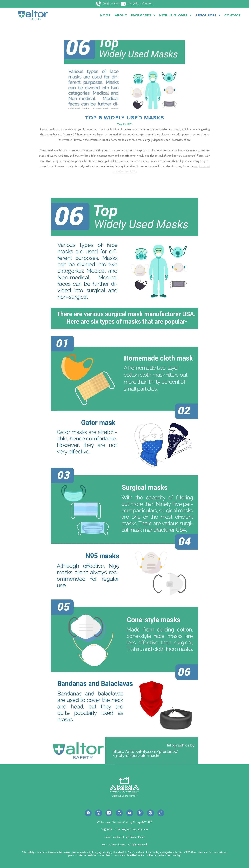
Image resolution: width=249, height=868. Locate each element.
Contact (233, 15)
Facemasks (143, 15)
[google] (119, 813)
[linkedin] (109, 813)
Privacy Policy (137, 837)
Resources (208, 15)
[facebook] (88, 813)
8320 (113, 830)
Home (105, 15)
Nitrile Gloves (175, 15)
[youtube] (130, 813)
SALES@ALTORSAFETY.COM (133, 830)
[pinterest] (150, 813)
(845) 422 (105, 830)
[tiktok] (161, 813)
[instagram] (99, 813)
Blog (126, 837)
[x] (140, 813)
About (121, 15)
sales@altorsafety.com (137, 4)
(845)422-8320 (108, 4)
